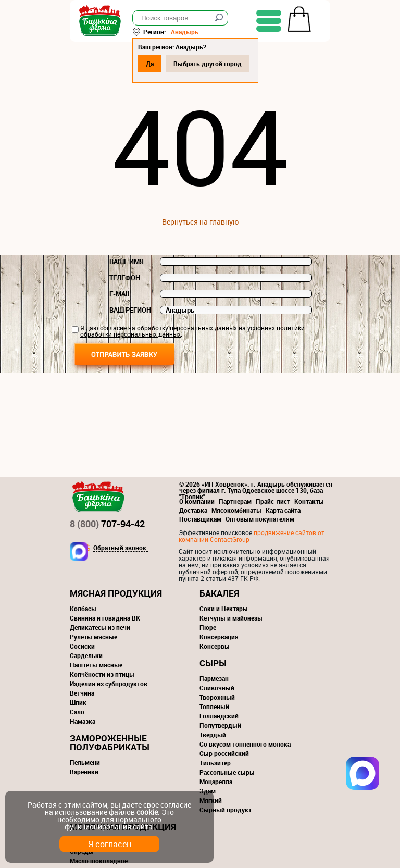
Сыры (213, 663)
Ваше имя (127, 262)
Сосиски (82, 646)
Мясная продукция (116, 593)
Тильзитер (215, 763)
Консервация (219, 637)
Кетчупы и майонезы (231, 618)
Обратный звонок (120, 548)
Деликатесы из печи (100, 627)
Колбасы (83, 609)
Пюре (208, 627)
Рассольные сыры (227, 772)
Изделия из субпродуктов (109, 684)
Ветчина (82, 693)
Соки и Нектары (224, 609)
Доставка (193, 510)
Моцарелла (216, 782)
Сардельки (86, 655)
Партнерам (235, 501)
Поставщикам (200, 519)
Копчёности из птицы (102, 674)
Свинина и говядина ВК (105, 618)
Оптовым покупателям (260, 519)
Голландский (219, 716)
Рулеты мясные (93, 637)
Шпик (78, 702)
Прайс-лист (273, 501)
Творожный (217, 697)
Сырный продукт (226, 810)
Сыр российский (224, 753)
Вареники (84, 772)
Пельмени (85, 762)
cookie (147, 812)
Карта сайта (283, 510)
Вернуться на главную (200, 222)
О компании (197, 501)
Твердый (213, 735)
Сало (77, 712)
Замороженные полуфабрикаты (110, 742)
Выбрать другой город (208, 64)
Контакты (309, 501)
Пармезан (214, 678)
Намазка (83, 721)
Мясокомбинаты (236, 510)
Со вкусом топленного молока (245, 744)
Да (150, 64)
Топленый (214, 706)
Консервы (215, 646)
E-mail (120, 294)
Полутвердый (220, 725)
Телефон (125, 278)
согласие (113, 328)
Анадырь (185, 32)
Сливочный (217, 688)
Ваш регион (130, 310)
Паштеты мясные (96, 665)
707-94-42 (107, 524)
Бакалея (219, 593)
